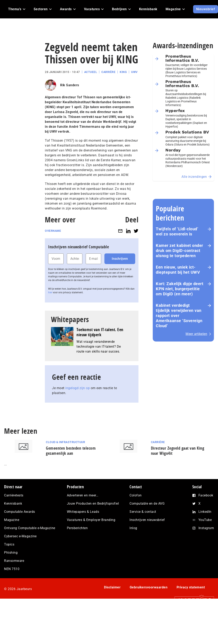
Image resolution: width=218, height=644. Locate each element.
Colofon (136, 495)
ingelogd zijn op (77, 388)
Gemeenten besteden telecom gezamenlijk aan (71, 451)
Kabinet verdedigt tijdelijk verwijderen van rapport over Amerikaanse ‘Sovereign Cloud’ (179, 316)
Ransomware (14, 561)
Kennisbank (13, 503)
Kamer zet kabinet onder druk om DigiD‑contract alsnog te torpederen (179, 251)
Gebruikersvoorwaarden (149, 587)
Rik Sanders (70, 85)
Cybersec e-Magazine (20, 536)
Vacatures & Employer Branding (91, 520)
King (123, 72)
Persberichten (77, 528)
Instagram (206, 528)
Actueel (91, 72)
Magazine (12, 520)
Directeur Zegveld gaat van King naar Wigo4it (178, 451)
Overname (53, 231)
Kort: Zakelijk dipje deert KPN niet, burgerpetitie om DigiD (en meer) (180, 289)
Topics (9, 544)
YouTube (205, 520)
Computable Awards (20, 512)
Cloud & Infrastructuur (65, 442)
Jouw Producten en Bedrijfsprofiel (93, 503)
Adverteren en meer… (83, 495)
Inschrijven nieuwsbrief (147, 520)
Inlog (133, 528)
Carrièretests (14, 495)
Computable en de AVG (147, 503)
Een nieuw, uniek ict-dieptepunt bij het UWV (178, 270)
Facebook (206, 495)
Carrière (108, 72)
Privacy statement (191, 587)
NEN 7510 (12, 569)
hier (50, 292)
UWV (134, 72)
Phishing (11, 553)
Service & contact (143, 512)
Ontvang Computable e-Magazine (30, 528)
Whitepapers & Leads (83, 512)
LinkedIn (205, 512)
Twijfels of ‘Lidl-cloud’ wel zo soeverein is (177, 231)
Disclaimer (112, 587)
